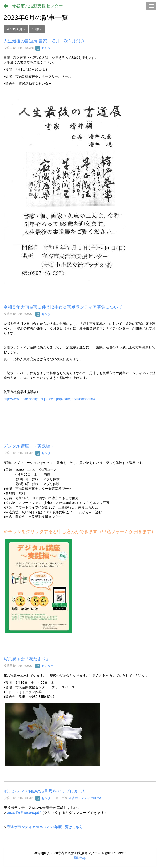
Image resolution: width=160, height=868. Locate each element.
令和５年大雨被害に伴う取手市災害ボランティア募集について (63, 307)
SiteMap (80, 858)
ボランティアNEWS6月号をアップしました (45, 791)
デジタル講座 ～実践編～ (29, 446)
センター (45, 48)
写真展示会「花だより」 (27, 659)
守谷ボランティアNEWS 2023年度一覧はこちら (45, 827)
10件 (37, 29)
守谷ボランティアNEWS (85, 798)
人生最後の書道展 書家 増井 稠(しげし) (44, 41)
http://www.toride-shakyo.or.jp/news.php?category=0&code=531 (50, 399)
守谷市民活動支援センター (37, 6)
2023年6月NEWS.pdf (24, 813)
